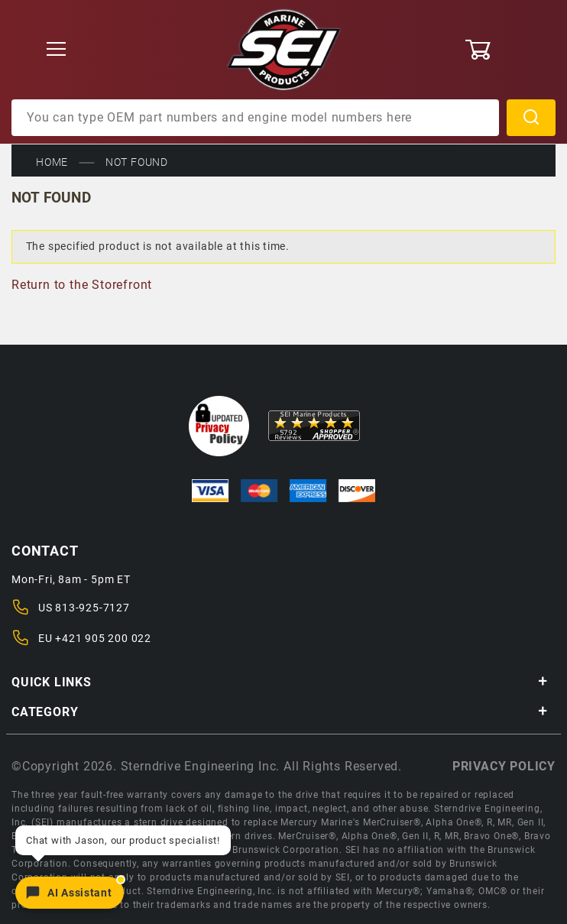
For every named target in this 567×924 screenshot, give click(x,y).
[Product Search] (255, 118)
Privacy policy (504, 766)
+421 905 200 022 (103, 638)
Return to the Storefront (82, 285)
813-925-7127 (92, 608)
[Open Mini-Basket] (510, 50)
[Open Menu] (57, 50)
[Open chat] (70, 893)
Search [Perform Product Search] (531, 118)
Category (280, 712)
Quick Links (280, 682)
